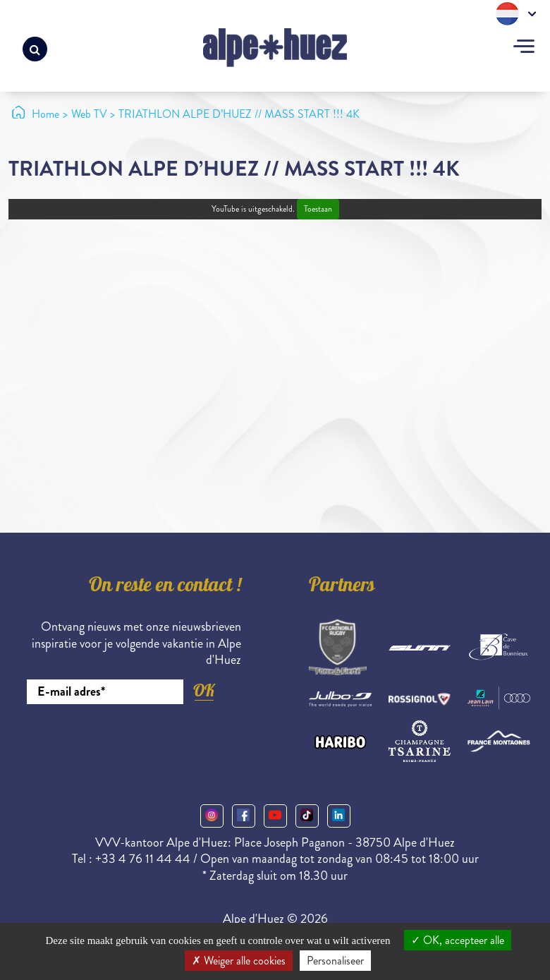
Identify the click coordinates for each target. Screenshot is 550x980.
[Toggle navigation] (524, 48)
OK (204, 690)
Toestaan (318, 209)
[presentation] (134, 743)
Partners (342, 587)
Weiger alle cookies (239, 961)
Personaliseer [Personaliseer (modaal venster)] (335, 961)
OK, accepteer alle (458, 940)
